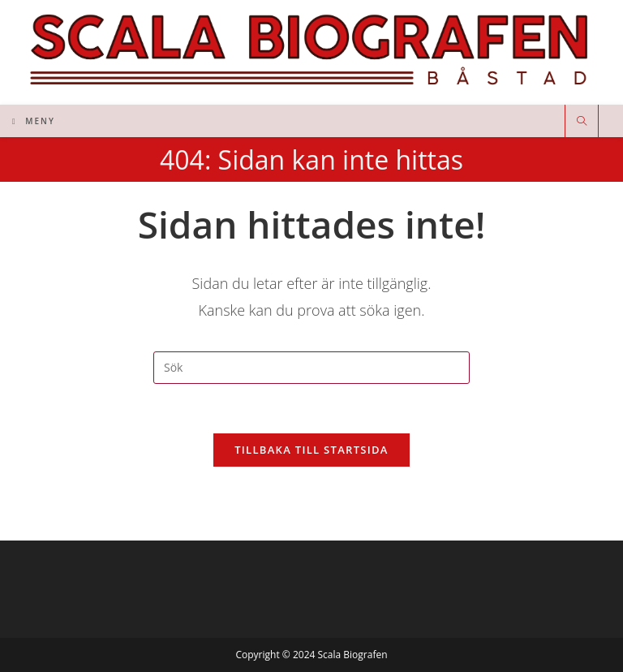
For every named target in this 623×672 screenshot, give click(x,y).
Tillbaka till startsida (311, 450)
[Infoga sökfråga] (311, 368)
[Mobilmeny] (34, 121)
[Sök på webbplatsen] (582, 122)
